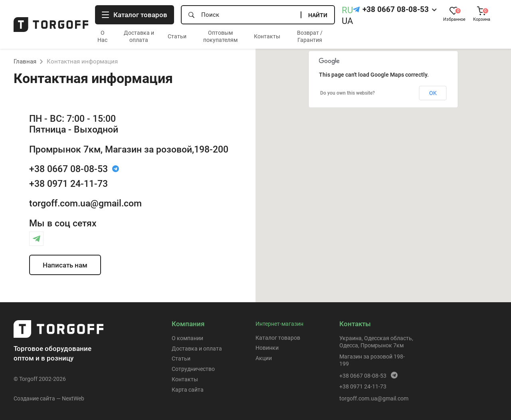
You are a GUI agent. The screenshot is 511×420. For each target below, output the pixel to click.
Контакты (267, 36)
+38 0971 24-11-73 (68, 184)
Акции (264, 358)
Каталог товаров (278, 338)
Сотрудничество (193, 369)
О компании (187, 338)
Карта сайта (188, 390)
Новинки (267, 348)
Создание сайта (34, 398)
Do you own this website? (348, 93)
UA (347, 21)
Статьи (177, 36)
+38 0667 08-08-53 (396, 10)
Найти (318, 15)
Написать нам (65, 265)
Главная (25, 61)
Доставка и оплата (197, 349)
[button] (383, 168)
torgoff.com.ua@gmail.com (85, 203)
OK (433, 93)
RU (347, 10)
